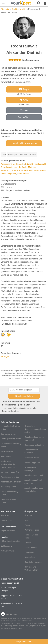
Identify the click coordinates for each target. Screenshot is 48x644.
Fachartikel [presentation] (23, 155)
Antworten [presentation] (32, 155)
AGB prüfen (6, 456)
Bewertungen (7, 520)
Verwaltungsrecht (9, 174)
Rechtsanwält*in (19, 9)
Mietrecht (32, 167)
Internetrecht (23, 174)
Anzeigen (5, 356)
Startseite (5, 9)
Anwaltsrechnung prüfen (35, 475)
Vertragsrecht (40, 170)
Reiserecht (6, 170)
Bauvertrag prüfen (9, 434)
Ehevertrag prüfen (32, 462)
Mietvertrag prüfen (9, 487)
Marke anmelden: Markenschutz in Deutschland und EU (10, 464)
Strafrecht (16, 170)
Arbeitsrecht (6, 164)
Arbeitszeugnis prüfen (10, 477)
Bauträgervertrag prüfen (11, 439)
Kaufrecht (23, 167)
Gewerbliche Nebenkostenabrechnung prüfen (35, 429)
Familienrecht (40, 164)
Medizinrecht (18, 164)
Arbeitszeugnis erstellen (11, 482)
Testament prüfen (32, 458)
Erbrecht (29, 164)
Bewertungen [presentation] (12, 155)
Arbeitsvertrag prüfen (10, 472)
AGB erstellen (7, 451)
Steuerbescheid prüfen (34, 445)
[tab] (4, 155)
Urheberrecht (27, 170)
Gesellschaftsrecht (9, 167)
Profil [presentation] (4, 155)
